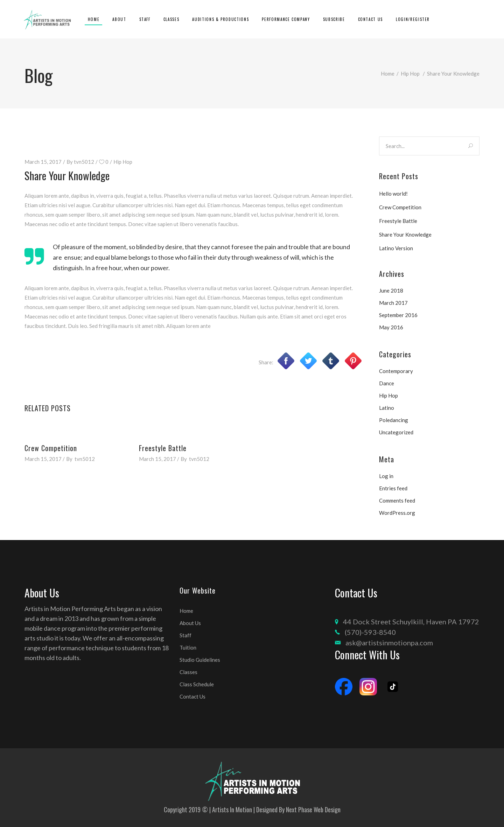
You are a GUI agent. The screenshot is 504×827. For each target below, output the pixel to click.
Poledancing (394, 420)
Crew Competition (51, 448)
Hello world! (393, 194)
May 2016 (391, 327)
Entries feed (393, 488)
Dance (387, 383)
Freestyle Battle (163, 448)
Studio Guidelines (200, 660)
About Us (190, 623)
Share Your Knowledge (405, 234)
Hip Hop (410, 73)
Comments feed (397, 500)
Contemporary (396, 371)
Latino (387, 408)
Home (388, 73)
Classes (188, 672)
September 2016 (398, 315)
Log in (386, 476)
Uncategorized (396, 432)
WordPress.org (397, 513)
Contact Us (192, 696)
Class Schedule (197, 684)
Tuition (188, 647)
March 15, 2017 (43, 162)
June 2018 (391, 290)
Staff (185, 635)
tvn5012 (84, 162)
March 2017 (393, 303)
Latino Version (396, 248)
